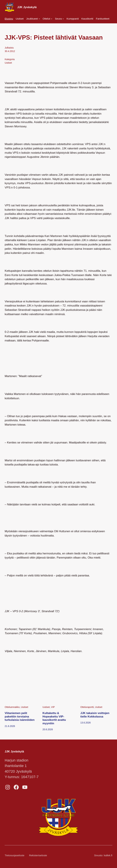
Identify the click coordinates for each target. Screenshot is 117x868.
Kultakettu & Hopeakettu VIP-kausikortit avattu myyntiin (54, 718)
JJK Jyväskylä (27, 7)
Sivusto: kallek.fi (103, 855)
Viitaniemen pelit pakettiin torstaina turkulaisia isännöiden (20, 716)
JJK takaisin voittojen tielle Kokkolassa (95, 715)
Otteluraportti (87, 707)
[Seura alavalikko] (59, 19)
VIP (53, 707)
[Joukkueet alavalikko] (33, 19)
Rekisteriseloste (38, 855)
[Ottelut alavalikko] (47, 19)
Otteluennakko (12, 707)
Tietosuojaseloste (14, 855)
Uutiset (8, 63)
